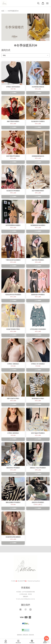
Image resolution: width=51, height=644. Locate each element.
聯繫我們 (26, 597)
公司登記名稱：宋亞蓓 (26, 594)
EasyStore (37, 581)
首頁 (3, 11)
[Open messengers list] (46, 638)
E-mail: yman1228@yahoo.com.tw (25, 599)
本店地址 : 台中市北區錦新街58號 (26, 592)
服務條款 (20, 635)
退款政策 (31, 635)
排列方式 (6, 50)
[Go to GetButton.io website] (46, 642)
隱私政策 (26, 635)
